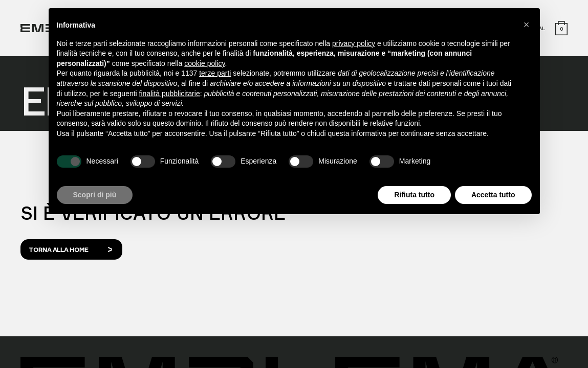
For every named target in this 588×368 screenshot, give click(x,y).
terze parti (215, 73)
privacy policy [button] (354, 43)
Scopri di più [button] (95, 195)
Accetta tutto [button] (493, 195)
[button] (527, 25)
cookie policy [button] (204, 63)
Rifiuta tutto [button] (414, 195)
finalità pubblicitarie (170, 94)
